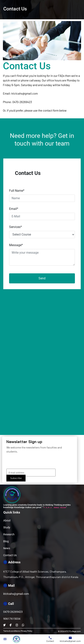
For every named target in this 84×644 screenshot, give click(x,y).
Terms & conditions (12, 631)
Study (7, 527)
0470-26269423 (22, 102)
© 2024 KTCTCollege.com (69, 631)
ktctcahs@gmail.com (25, 93)
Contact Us (10, 555)
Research (9, 534)
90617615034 (12, 619)
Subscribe (16, 478)
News (7, 548)
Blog (6, 541)
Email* (14, 209)
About (7, 520)
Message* (16, 245)
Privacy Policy (27, 631)
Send (42, 278)
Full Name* (17, 191)
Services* (15, 227)
